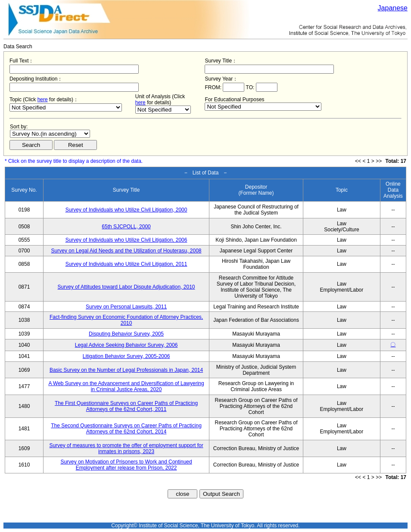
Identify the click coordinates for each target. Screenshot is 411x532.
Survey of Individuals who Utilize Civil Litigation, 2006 (126, 240)
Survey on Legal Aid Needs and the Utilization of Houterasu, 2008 (126, 251)
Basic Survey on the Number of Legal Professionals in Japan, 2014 (126, 370)
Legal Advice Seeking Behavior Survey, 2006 (126, 345)
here (43, 100)
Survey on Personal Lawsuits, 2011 (126, 307)
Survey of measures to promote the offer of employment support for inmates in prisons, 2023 (126, 448)
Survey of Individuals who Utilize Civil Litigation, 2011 (126, 264)
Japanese (393, 8)
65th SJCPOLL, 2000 (126, 227)
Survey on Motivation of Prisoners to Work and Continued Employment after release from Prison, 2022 (126, 465)
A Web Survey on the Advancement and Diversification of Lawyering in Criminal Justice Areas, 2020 (126, 386)
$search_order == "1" (50, 134)
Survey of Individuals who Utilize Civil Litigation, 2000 (126, 210)
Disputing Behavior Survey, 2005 (126, 334)
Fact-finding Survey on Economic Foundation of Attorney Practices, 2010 (126, 320)
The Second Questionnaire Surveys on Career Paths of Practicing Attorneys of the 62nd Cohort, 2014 (126, 429)
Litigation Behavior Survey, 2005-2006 (126, 356)
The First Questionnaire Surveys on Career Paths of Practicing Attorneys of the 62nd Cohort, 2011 (126, 406)
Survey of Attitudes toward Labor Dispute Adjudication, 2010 (126, 287)
